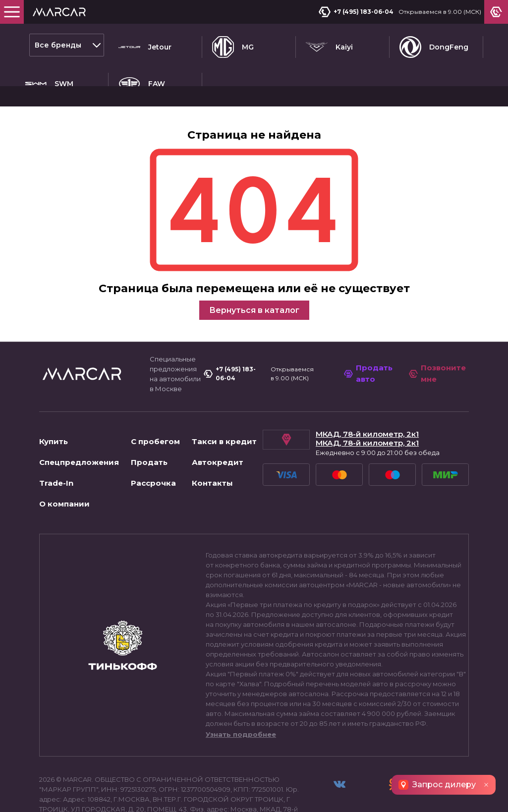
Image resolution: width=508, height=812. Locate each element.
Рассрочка (153, 447)
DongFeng (434, 45)
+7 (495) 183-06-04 (358, 12)
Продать (149, 427)
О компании (64, 468)
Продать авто (371, 338)
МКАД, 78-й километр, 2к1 (367, 399)
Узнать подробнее (241, 699)
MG (233, 45)
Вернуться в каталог (254, 274)
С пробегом (155, 406)
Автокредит (218, 427)
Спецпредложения (79, 427)
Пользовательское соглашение (98, 794)
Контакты (212, 447)
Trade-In (56, 447)
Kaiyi (329, 45)
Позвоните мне (437, 338)
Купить (54, 406)
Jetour (145, 45)
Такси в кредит (224, 406)
